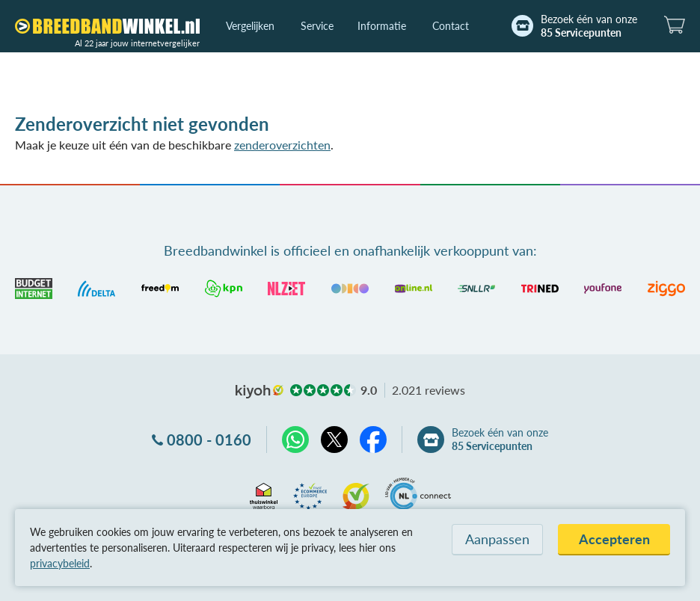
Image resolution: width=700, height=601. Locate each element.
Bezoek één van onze (589, 26)
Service (317, 26)
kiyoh (260, 392)
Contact (451, 26)
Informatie (382, 26)
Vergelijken (250, 26)
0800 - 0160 (209, 440)
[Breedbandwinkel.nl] (107, 26)
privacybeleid (60, 563)
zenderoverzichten (282, 145)
